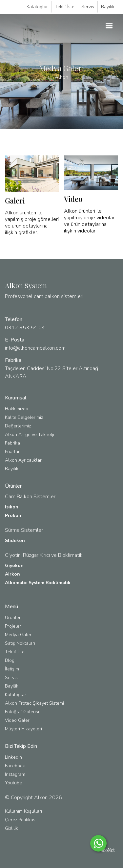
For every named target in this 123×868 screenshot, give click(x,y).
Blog (10, 660)
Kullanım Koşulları (23, 811)
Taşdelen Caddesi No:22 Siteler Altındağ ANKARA (51, 372)
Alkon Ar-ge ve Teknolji (30, 434)
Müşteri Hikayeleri (23, 729)
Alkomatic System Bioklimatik (38, 583)
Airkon (12, 574)
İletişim (12, 669)
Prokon (13, 515)
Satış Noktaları (20, 643)
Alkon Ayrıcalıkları (24, 460)
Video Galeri (18, 720)
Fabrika (12, 443)
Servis (88, 7)
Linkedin (13, 757)
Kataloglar (37, 7)
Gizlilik (11, 828)
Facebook (15, 766)
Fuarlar (12, 452)
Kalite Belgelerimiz (24, 417)
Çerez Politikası (21, 820)
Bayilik (108, 7)
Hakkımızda (17, 409)
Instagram (15, 774)
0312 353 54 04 (25, 328)
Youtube (13, 783)
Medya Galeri (19, 635)
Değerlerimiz (18, 426)
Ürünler (13, 618)
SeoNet (108, 850)
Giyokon (14, 566)
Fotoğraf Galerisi (22, 712)
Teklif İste (65, 7)
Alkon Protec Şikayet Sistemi (34, 703)
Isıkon (12, 507)
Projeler (13, 626)
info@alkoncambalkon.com (35, 348)
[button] (109, 26)
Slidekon (15, 541)
